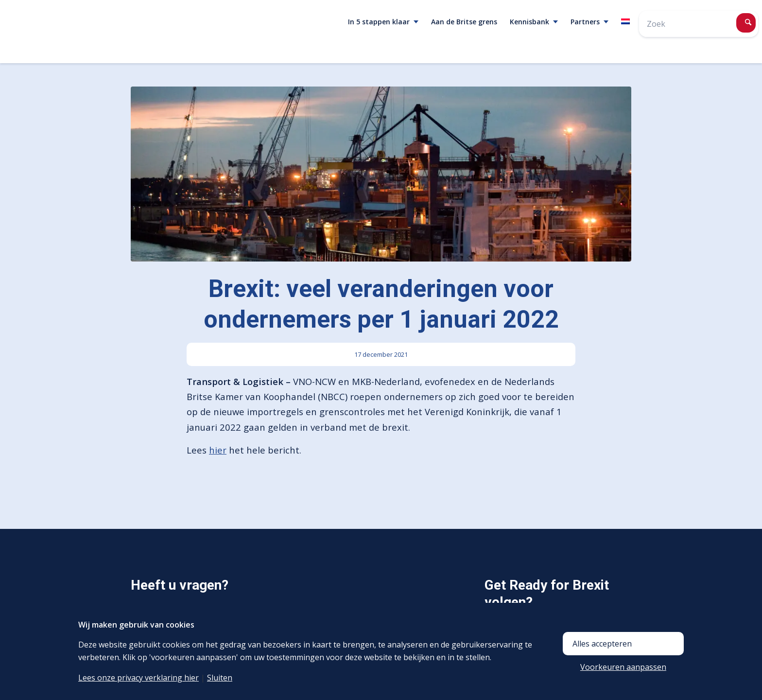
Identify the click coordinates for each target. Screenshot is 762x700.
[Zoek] (699, 24)
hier (218, 450)
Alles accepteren (602, 644)
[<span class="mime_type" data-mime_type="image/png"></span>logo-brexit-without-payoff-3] (110, 32)
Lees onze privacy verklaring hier (139, 678)
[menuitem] (383, 22)
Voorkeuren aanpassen (623, 667)
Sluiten (220, 678)
